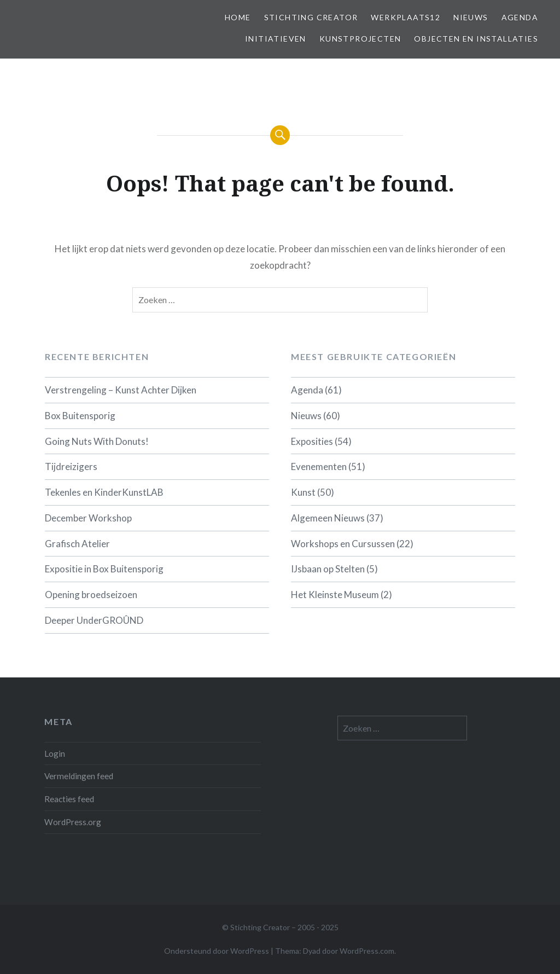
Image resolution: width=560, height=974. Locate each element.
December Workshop (88, 518)
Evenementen (319, 466)
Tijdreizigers (71, 466)
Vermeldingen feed (79, 776)
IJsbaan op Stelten (328, 569)
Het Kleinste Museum (335, 595)
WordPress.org (73, 822)
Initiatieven (276, 39)
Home (238, 17)
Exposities (312, 441)
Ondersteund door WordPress (217, 951)
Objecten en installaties (476, 39)
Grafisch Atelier (77, 544)
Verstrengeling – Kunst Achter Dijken (121, 390)
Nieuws (471, 17)
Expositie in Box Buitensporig (104, 569)
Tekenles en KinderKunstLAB (104, 492)
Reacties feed (69, 799)
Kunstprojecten (360, 39)
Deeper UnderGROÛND (94, 620)
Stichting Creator (311, 17)
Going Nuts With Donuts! (97, 441)
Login (55, 753)
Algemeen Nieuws (328, 518)
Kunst (303, 492)
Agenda (520, 17)
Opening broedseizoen (91, 595)
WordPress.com (367, 951)
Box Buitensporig (80, 416)
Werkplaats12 (406, 17)
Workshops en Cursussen (343, 544)
